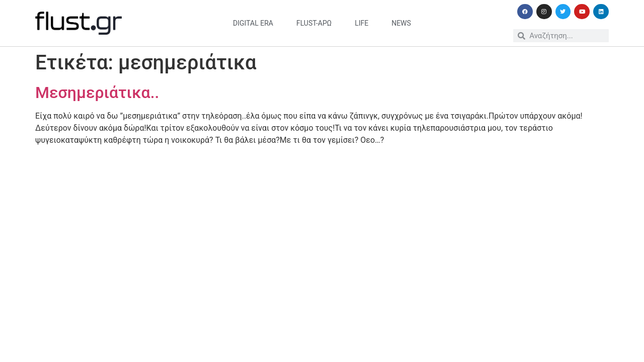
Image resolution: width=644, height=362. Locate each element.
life (361, 23)
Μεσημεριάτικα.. (97, 93)
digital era (253, 23)
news (401, 23)
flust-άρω (314, 23)
